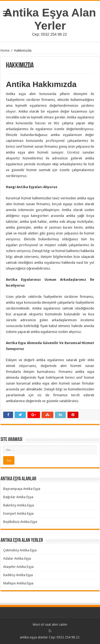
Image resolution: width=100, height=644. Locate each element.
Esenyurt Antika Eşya (19, 513)
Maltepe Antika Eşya (18, 583)
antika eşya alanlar (34, 637)
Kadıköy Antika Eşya (18, 575)
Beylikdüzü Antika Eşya (20, 522)
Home (5, 50)
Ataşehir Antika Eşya (18, 567)
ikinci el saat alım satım (50, 624)
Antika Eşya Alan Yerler (50, 19)
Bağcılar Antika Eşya (18, 497)
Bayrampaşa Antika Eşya (22, 489)
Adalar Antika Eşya (17, 558)
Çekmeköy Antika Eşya (20, 550)
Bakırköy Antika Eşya (19, 505)
